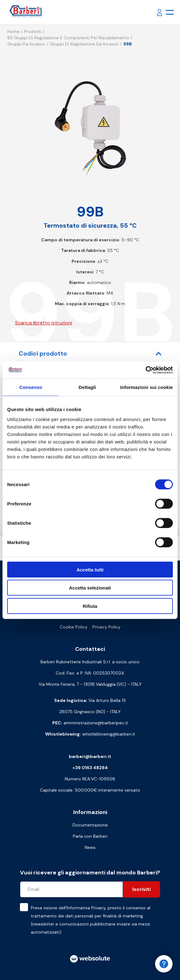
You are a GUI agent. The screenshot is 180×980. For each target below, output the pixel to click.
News (90, 847)
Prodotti (33, 31)
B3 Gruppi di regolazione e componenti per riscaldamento (68, 38)
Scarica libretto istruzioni (43, 323)
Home (14, 31)
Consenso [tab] (31, 387)
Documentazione (90, 825)
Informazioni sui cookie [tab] (147, 387)
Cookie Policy (74, 627)
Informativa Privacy (86, 908)
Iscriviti (142, 889)
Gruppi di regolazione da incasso (84, 44)
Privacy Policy (107, 627)
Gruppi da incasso (26, 44)
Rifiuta (90, 606)
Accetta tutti (90, 569)
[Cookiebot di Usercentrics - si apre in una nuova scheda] (146, 370)
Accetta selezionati (90, 588)
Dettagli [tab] (87, 387)
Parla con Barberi (90, 836)
